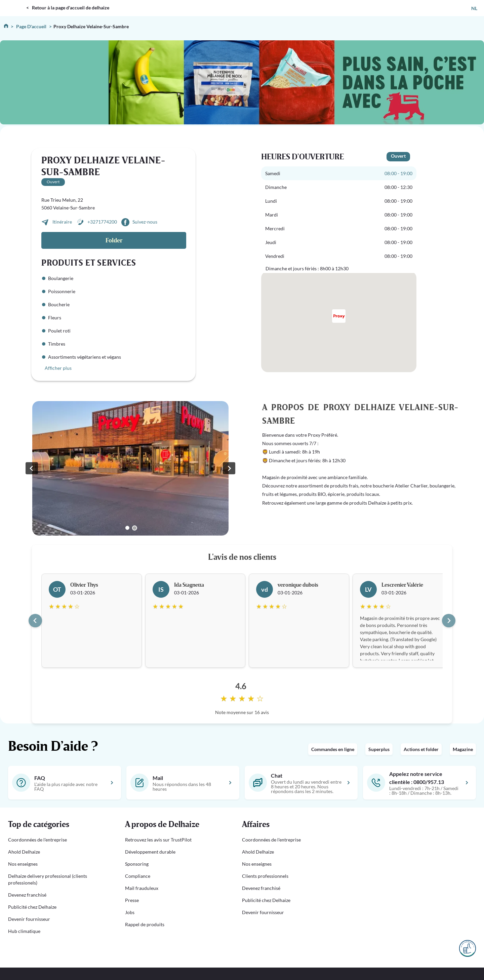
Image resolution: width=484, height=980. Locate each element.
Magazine (463, 749)
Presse (132, 900)
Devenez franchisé (27, 895)
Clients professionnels (265, 876)
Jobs (130, 912)
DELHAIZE (14, 3)
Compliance (138, 876)
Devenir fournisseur (29, 919)
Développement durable (150, 852)
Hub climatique (24, 931)
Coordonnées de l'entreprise (37, 840)
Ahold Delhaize (24, 852)
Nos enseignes (23, 864)
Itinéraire (63, 222)
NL (474, 8)
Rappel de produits (145, 924)
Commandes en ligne (333, 749)
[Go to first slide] (229, 468)
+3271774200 (102, 222)
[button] (58, 825)
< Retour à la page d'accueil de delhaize (68, 8)
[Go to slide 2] (135, 528)
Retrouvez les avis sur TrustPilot (158, 840)
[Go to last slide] (35, 621)
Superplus (379, 749)
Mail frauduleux (142, 888)
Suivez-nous (145, 222)
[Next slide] (449, 621)
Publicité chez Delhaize (32, 907)
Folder (114, 241)
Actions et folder (421, 749)
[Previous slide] (32, 468)
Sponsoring (137, 864)
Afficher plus (58, 368)
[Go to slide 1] (127, 528)
